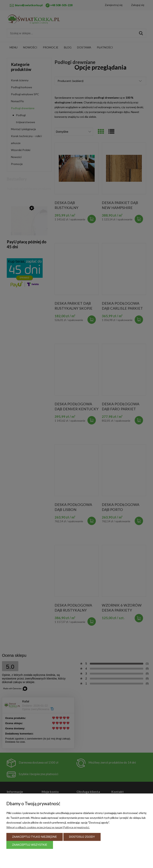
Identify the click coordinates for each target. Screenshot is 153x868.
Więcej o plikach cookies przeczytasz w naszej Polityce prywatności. (48, 827)
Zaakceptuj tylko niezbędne (35, 837)
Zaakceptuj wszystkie (30, 845)
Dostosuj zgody (82, 837)
